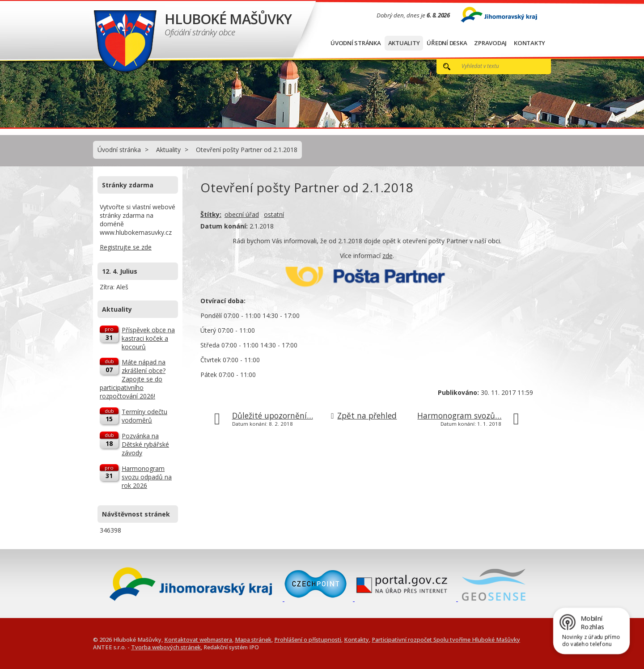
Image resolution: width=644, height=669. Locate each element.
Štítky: (211, 214)
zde (388, 256)
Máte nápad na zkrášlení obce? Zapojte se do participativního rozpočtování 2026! (133, 379)
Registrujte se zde (126, 247)
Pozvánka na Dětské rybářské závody (145, 444)
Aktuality (404, 43)
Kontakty (530, 43)
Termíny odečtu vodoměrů (144, 416)
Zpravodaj (490, 43)
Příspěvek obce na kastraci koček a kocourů (148, 338)
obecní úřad (242, 214)
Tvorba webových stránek (166, 647)
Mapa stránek (253, 640)
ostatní (274, 214)
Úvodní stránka (356, 43)
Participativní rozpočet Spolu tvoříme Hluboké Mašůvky (446, 640)
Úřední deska (447, 43)
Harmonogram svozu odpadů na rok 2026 (147, 477)
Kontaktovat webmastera (198, 640)
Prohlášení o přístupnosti (308, 640)
